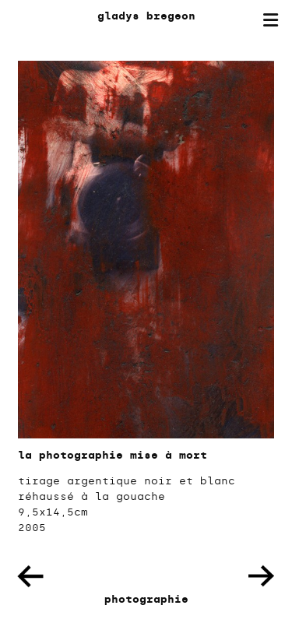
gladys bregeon (146, 16)
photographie (146, 599)
